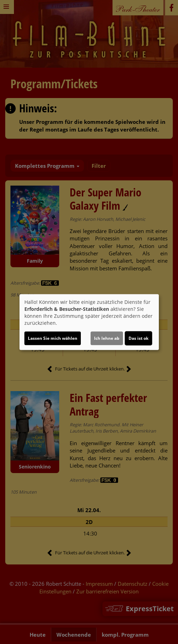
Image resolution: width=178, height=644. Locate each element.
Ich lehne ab (107, 338)
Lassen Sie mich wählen (53, 338)
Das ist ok (138, 338)
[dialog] (89, 322)
